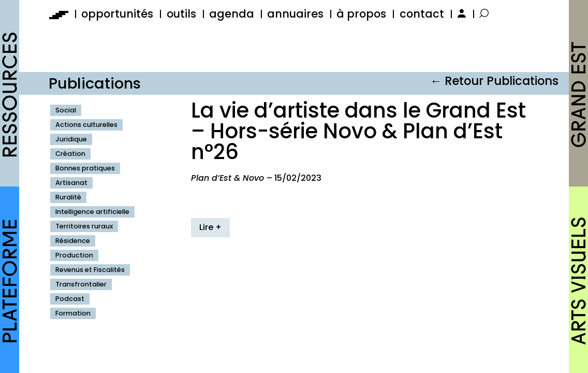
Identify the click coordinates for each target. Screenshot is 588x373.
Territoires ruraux (84, 226)
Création (70, 154)
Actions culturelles (86, 125)
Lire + (210, 227)
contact (422, 14)
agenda (232, 14)
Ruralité (68, 197)
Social (66, 110)
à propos (361, 14)
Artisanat (71, 183)
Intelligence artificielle (92, 212)
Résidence (73, 241)
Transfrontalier (81, 284)
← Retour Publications (494, 81)
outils (181, 14)
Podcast (70, 299)
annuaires (295, 14)
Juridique (71, 139)
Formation (73, 313)
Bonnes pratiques (85, 168)
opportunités (117, 14)
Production (74, 255)
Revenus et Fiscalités (90, 270)
